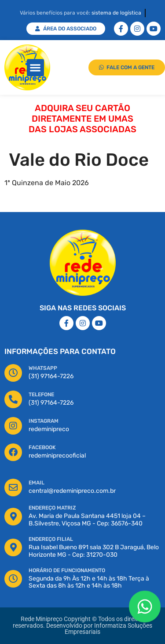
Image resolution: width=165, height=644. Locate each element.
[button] (35, 68)
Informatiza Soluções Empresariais (108, 629)
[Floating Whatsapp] (145, 607)
